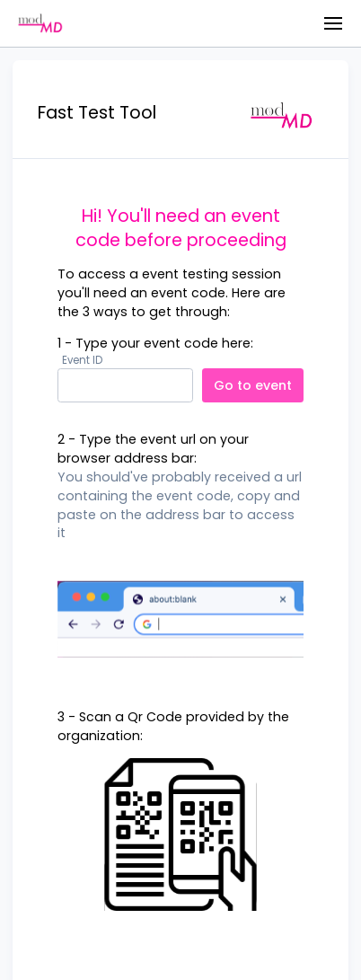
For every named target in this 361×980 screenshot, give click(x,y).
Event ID (82, 361)
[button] (333, 23)
